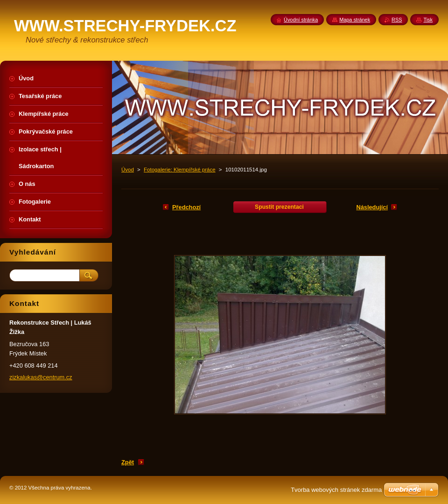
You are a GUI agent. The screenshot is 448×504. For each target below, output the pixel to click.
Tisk (428, 20)
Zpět (128, 462)
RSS (397, 20)
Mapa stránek (355, 20)
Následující (372, 207)
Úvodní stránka (301, 20)
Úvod (128, 170)
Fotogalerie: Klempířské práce (180, 170)
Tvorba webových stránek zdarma (336, 490)
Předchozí (186, 207)
